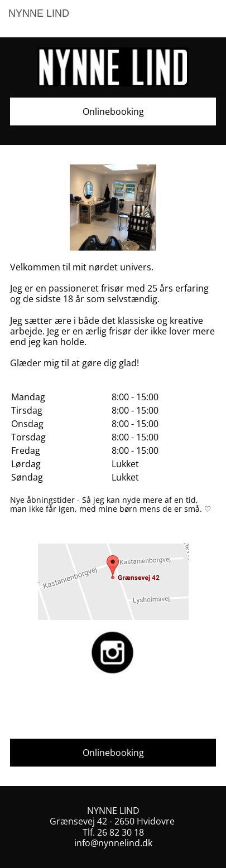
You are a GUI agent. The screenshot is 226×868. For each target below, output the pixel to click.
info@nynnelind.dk (113, 843)
